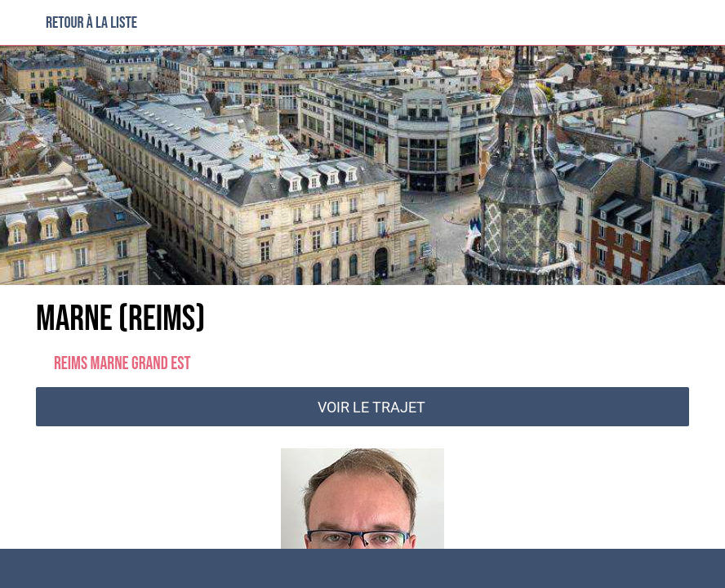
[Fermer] (23, 23)
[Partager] (537, 568)
